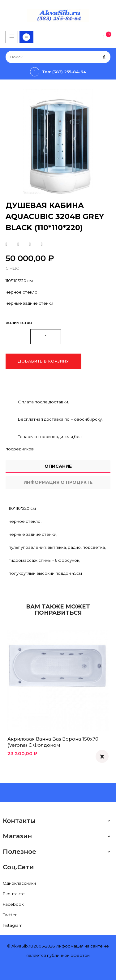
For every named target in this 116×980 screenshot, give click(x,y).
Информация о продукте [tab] (58, 482)
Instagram (13, 925)
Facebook (13, 904)
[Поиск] (58, 57)
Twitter (10, 915)
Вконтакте (14, 894)
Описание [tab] (58, 466)
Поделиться (6, 244)
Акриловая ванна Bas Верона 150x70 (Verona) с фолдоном (53, 742)
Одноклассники (19, 883)
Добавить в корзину (43, 361)
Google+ (30, 244)
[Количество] (46, 337)
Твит (18, 244)
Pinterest (42, 244)
